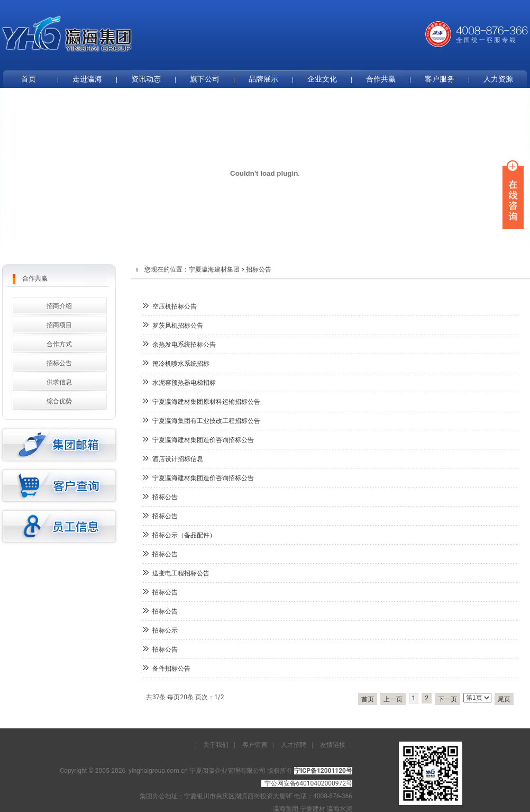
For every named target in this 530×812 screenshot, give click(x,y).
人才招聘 (294, 745)
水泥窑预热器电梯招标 (184, 383)
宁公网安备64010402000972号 (308, 783)
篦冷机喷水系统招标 (181, 364)
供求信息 (59, 382)
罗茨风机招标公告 (178, 326)
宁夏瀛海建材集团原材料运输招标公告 (206, 402)
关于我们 (216, 745)
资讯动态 (146, 79)
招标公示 (165, 630)
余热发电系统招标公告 (184, 345)
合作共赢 (381, 79)
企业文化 (322, 79)
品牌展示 (263, 79)
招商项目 (59, 325)
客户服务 (440, 79)
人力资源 (498, 79)
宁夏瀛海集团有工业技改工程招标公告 (206, 421)
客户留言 (255, 745)
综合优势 (59, 401)
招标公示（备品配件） (184, 535)
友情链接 (333, 745)
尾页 (504, 699)
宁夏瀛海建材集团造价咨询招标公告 (203, 440)
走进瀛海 (87, 79)
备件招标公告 (171, 669)
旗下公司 (205, 79)
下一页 (447, 699)
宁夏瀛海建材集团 (214, 269)
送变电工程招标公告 (181, 573)
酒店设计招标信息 (178, 459)
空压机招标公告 (175, 306)
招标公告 (165, 497)
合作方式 (59, 344)
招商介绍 (59, 306)
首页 (368, 699)
